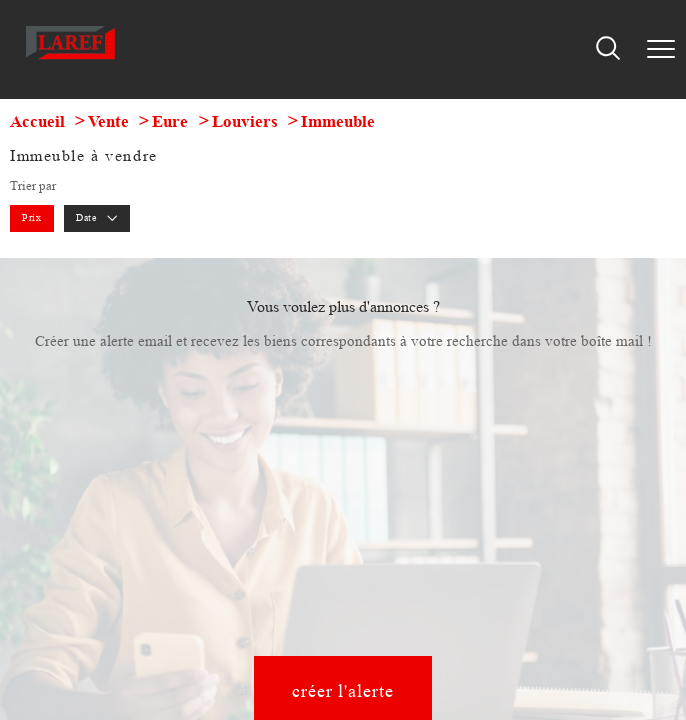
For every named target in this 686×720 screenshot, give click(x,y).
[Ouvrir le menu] (661, 49)
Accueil (37, 121)
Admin (362, 524)
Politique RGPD (497, 524)
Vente (108, 121)
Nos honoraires (133, 524)
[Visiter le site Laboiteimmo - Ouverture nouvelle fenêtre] (343, 559)
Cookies (569, 524)
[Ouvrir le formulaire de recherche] (608, 49)
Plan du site (211, 524)
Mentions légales (292, 524)
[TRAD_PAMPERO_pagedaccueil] (70, 61)
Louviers (245, 121)
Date (97, 217)
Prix (31, 217)
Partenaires (419, 524)
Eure (170, 121)
